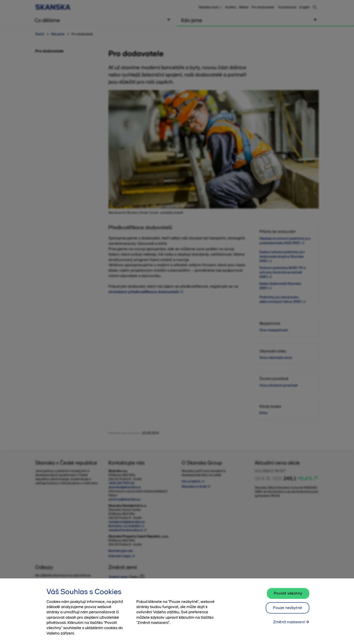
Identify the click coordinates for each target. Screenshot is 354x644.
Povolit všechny (288, 595)
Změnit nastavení (289, 624)
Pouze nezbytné (288, 610)
